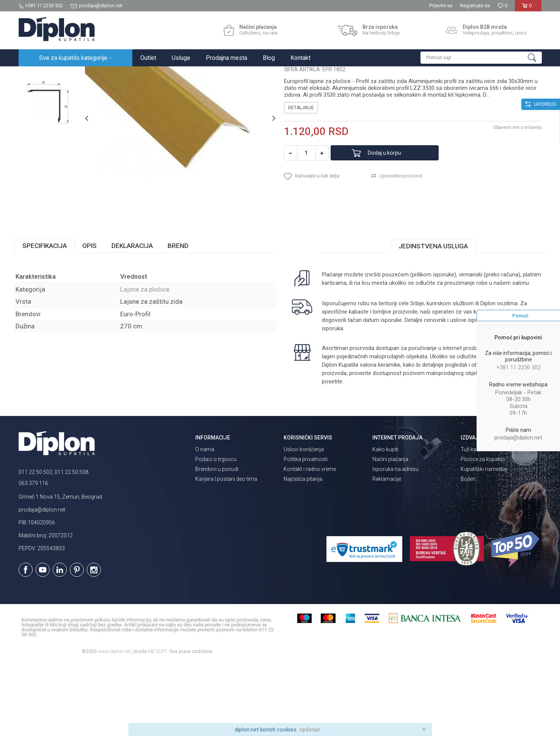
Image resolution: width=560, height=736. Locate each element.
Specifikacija (49, 319)
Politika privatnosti (306, 532)
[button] (481, 58)
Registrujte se (475, 5)
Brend (183, 319)
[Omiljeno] (502, 5)
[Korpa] (528, 9)
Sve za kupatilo (74, 75)
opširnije (310, 730)
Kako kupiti (385, 522)
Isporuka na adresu (395, 542)
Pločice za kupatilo (483, 532)
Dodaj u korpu (391, 222)
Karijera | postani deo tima (226, 552)
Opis (94, 319)
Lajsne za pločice (137, 75)
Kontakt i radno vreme (310, 542)
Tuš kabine (473, 522)
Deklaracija (137, 319)
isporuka (352, 401)
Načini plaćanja (390, 532)
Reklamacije (387, 552)
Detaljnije (301, 177)
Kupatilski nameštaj (484, 542)
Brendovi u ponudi (217, 542)
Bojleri (468, 552)
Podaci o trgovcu (216, 532)
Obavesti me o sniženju (513, 197)
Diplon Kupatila (35, 75)
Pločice (105, 75)
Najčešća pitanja (303, 552)
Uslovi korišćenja (304, 522)
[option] (51, 119)
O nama (205, 522)
